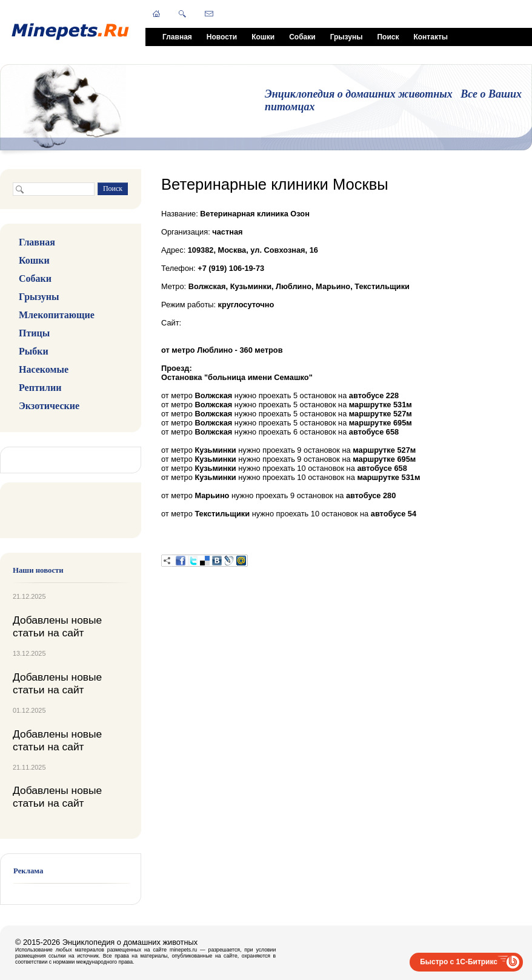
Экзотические (49, 406)
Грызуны (347, 37)
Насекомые (44, 369)
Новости (222, 37)
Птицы (34, 333)
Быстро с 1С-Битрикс (459, 962)
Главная (177, 37)
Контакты (431, 37)
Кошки (263, 37)
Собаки (302, 37)
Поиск (388, 37)
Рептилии (40, 388)
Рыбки (34, 351)
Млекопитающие (57, 315)
